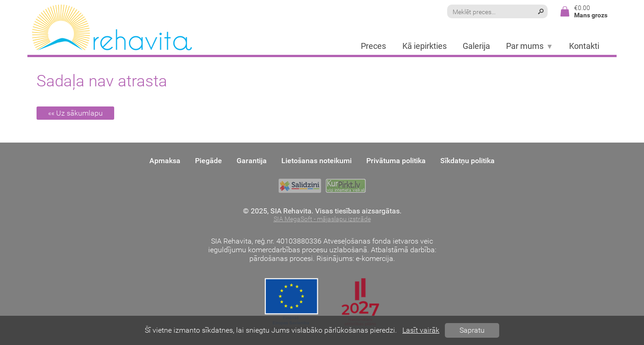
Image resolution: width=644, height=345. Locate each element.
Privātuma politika (396, 161)
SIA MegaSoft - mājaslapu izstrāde (322, 219)
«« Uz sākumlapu (75, 113)
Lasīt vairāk (421, 330)
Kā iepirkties (425, 46)
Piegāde (209, 161)
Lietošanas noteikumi (317, 161)
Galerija (476, 46)
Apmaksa (165, 161)
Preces (373, 46)
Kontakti (584, 46)
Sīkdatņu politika (467, 161)
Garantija (252, 161)
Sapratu (472, 330)
